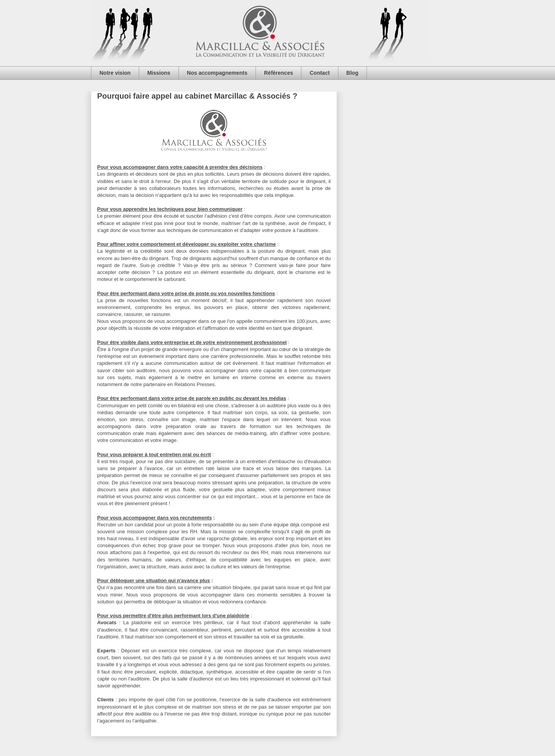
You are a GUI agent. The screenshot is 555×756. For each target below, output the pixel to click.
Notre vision (115, 73)
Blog (352, 73)
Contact (320, 73)
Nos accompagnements (217, 73)
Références (279, 73)
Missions (159, 73)
